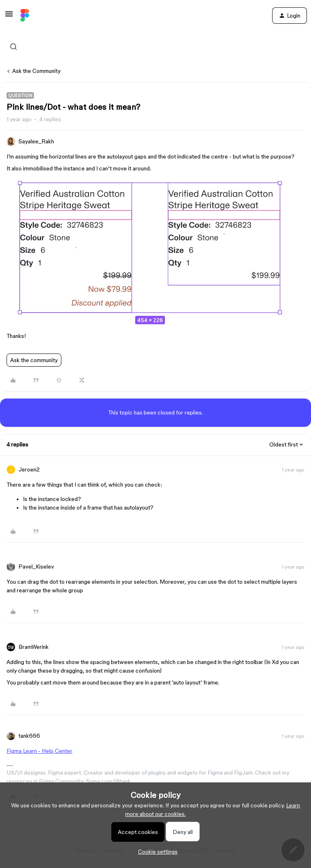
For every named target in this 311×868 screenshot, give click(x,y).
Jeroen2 (29, 469)
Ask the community (34, 360)
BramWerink (34, 647)
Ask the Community (36, 71)
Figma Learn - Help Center (39, 751)
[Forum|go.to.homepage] (25, 16)
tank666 (29, 736)
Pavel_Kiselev (36, 567)
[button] (9, 17)
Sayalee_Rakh (36, 141)
